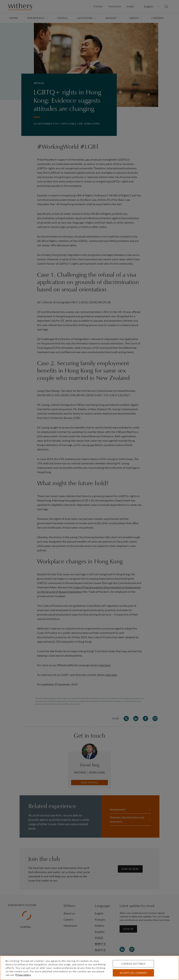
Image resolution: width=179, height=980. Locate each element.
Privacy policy (23, 975)
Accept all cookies (133, 973)
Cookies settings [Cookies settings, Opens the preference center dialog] (133, 964)
